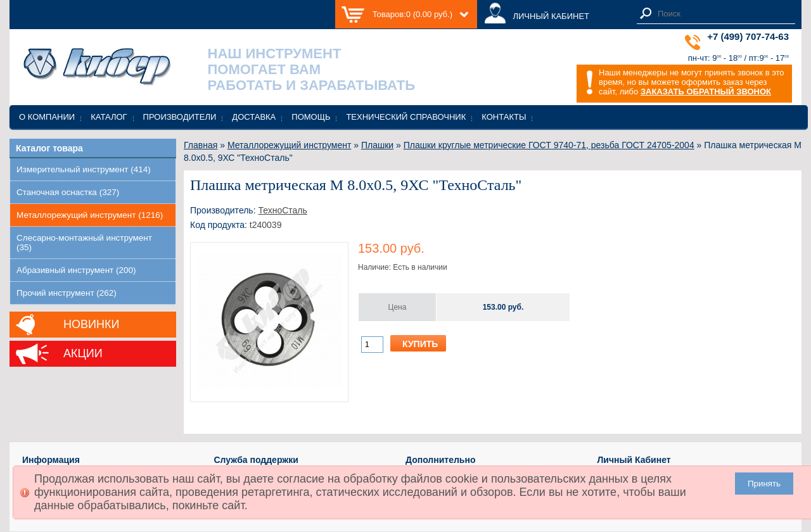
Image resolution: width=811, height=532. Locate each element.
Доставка (254, 117)
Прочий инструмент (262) (67, 293)
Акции (83, 353)
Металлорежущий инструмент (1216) (90, 215)
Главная (201, 145)
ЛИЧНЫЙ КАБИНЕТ (551, 16)
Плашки (377, 145)
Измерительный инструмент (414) (84, 169)
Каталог (109, 117)
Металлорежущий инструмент (289, 145)
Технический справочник (406, 117)
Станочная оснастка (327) (68, 192)
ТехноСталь (282, 210)
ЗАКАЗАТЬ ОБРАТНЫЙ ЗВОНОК (706, 92)
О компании (47, 117)
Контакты (504, 117)
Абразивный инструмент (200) (76, 270)
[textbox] (723, 14)
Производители (180, 117)
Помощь (311, 117)
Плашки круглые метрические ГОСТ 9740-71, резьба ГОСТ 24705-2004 (549, 145)
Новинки (91, 324)
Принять (764, 484)
